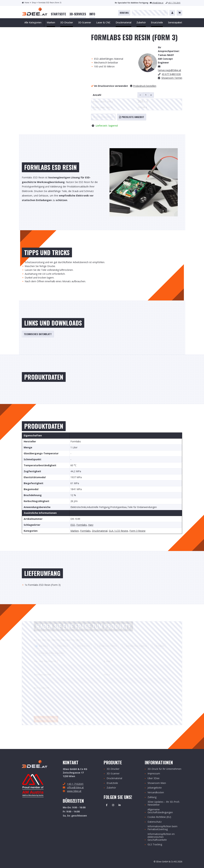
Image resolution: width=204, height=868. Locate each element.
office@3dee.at (158, 3)
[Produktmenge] (146, 95)
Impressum (154, 774)
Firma (107, 675)
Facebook (107, 805)
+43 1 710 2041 (174, 3)
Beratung (124, 13)
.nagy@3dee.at (170, 70)
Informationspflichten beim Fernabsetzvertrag (162, 828)
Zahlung (152, 797)
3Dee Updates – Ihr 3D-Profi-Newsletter (164, 803)
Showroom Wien (157, 783)
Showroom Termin (172, 78)
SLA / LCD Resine (118, 531)
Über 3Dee (154, 778)
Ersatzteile (112, 783)
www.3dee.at (74, 791)
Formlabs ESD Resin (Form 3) (49, 3)
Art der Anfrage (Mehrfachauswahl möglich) (59, 640)
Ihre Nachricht (42, 688)
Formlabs (82, 525)
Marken (75, 531)
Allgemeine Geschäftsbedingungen (160, 811)
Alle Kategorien (33, 22)
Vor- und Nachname (46, 661)
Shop (33, 3)
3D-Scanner (113, 774)
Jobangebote (155, 788)
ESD (73, 525)
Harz (91, 525)
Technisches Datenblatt (38, 334)
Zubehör (111, 788)
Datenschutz (155, 822)
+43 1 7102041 (75, 784)
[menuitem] (58, 14)
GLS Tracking (155, 845)
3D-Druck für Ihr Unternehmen (164, 769)
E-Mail (108, 661)
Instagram (113, 805)
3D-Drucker (113, 769)
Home (25, 3)
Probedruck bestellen (145, 86)
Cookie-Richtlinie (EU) (159, 817)
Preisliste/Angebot (132, 117)
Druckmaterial (100, 531)
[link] (58, 14)
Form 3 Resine (137, 531)
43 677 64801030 (171, 74)
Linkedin (120, 805)
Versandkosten (156, 793)
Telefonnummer (44, 675)
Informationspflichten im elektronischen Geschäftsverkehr (161, 837)
